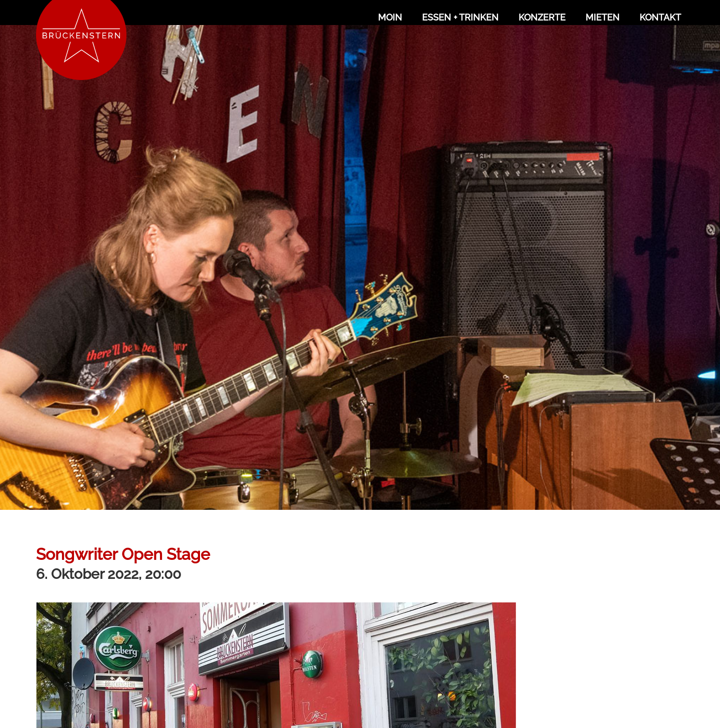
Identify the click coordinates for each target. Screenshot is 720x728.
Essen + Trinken (460, 17)
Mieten (602, 17)
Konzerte (542, 17)
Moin (390, 17)
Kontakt (660, 17)
